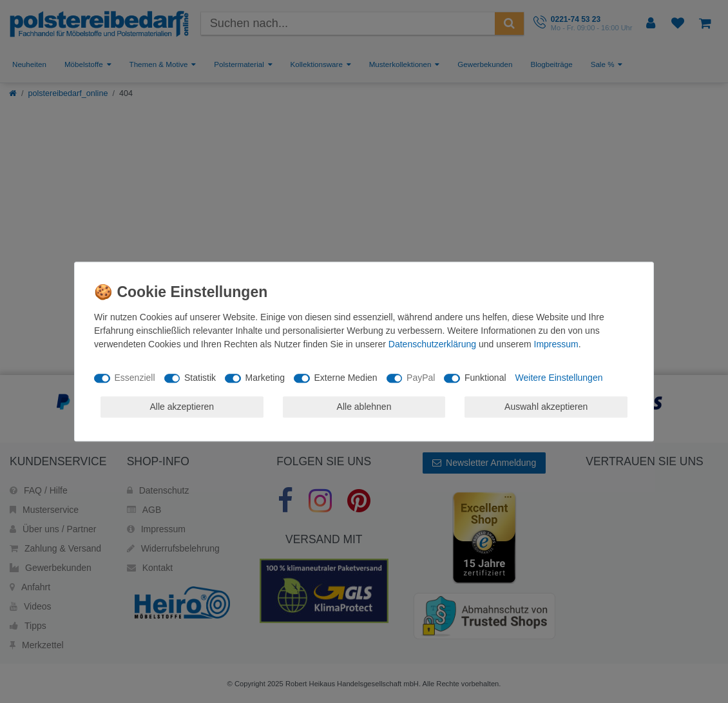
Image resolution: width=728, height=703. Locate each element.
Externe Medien (346, 378)
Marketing (265, 378)
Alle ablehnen (364, 407)
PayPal (421, 378)
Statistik (200, 378)
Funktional (485, 378)
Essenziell (135, 378)
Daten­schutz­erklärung (432, 344)
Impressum (556, 344)
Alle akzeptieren (182, 407)
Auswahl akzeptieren (546, 407)
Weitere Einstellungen (559, 378)
